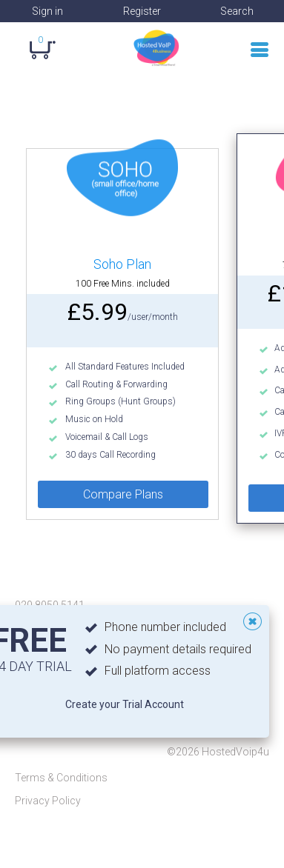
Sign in (47, 11)
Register (142, 11)
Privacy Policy (48, 801)
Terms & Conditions (61, 778)
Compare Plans (123, 494)
